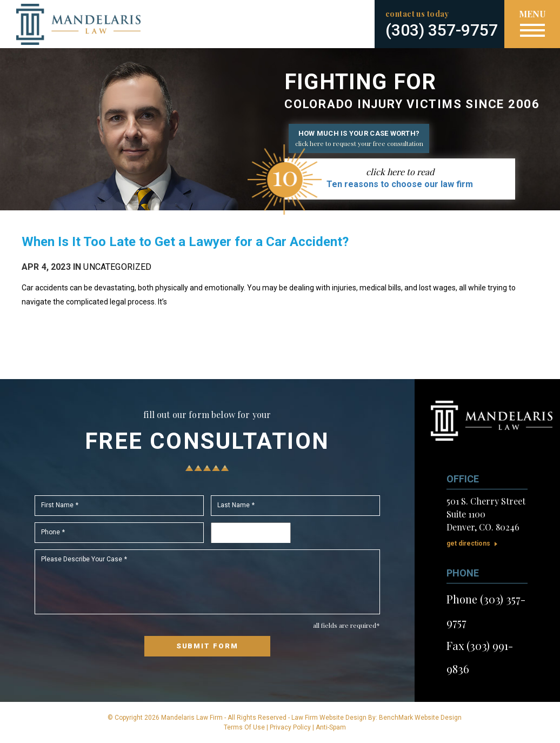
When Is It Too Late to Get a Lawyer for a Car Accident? (185, 242)
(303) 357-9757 (442, 30)
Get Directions (468, 543)
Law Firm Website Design (329, 718)
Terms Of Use (244, 727)
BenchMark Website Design (420, 718)
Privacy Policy (290, 727)
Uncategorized (117, 267)
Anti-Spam (331, 727)
